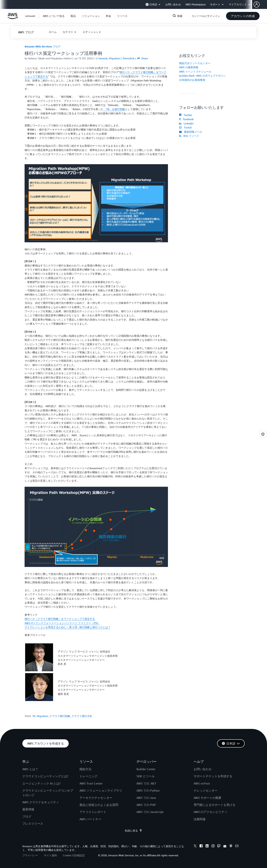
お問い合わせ (203, 769)
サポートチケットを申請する (213, 776)
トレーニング (88, 776)
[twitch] (219, 846)
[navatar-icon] (257, 4)
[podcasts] (231, 846)
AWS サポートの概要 (208, 798)
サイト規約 (50, 855)
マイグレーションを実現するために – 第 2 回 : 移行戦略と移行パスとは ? (67, 627)
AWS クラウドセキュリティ (41, 802)
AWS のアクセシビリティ (210, 812)
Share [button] (143, 58)
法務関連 (200, 819)
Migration (42, 716)
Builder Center (146, 769)
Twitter (186, 115)
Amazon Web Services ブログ (43, 46)
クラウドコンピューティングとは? (45, 776)
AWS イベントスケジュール (195, 71)
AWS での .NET (146, 783)
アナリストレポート (93, 812)
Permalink (129, 58)
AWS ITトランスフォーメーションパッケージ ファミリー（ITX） (62, 623)
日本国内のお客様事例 (192, 80)
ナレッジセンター (206, 790)
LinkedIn (186, 123)
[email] (237, 846)
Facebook (186, 119)
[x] (195, 846)
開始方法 (85, 769)
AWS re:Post (202, 783)
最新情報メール (191, 132)
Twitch (185, 127)
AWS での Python (148, 790)
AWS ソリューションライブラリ (101, 790)
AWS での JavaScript (150, 812)
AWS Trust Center (91, 783)
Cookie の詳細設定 (74, 855)
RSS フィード (189, 136)
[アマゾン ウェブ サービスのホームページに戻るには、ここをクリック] (13, 18)
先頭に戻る (133, 831)
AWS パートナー (90, 819)
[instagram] (213, 846)
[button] (260, 4)
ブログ (27, 816)
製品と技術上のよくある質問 (99, 805)
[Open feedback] (263, 434)
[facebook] (201, 846)
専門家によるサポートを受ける (214, 805)
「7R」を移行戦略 (114, 109)
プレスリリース (33, 824)
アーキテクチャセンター (96, 798)
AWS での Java (146, 798)
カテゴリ (68, 32)
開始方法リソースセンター (195, 63)
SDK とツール (146, 776)
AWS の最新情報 (189, 67)
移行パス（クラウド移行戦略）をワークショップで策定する (60, 619)
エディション (90, 32)
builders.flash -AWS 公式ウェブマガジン (202, 76)
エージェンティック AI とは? (41, 783)
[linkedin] (207, 846)
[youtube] (225, 846)
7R (34, 716)
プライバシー (30, 855)
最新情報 (28, 809)
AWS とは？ (30, 769)
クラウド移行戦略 (60, 716)
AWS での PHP (146, 805)
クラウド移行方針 (82, 716)
